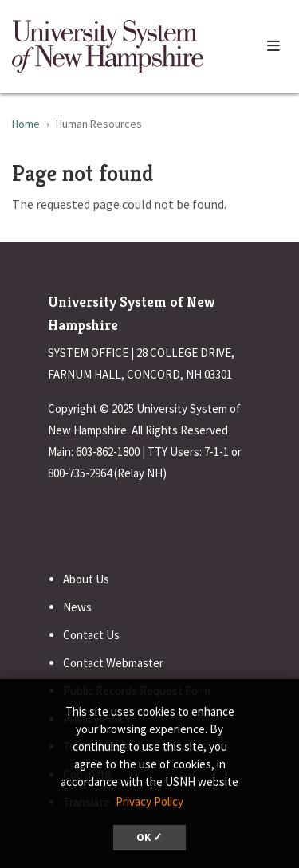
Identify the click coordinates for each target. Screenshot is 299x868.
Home (26, 124)
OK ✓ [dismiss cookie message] (149, 837)
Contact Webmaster (113, 663)
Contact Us (91, 635)
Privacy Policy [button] (149, 801)
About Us (86, 579)
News (77, 607)
